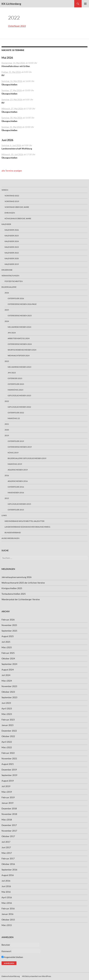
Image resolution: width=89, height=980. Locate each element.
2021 (7, 424)
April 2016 (7, 897)
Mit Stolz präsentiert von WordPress (37, 976)
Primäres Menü (85, 4)
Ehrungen (10, 213)
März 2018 (7, 820)
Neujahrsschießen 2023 (19, 367)
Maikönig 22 (14, 418)
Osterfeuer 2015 (16, 510)
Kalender (6, 224)
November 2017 (9, 831)
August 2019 (8, 781)
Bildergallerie (9, 287)
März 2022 (7, 747)
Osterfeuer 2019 (16, 441)
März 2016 (7, 903)
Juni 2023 (6, 703)
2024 (7, 321)
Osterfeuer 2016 (16, 487)
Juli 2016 (6, 881)
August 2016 (8, 875)
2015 (7, 498)
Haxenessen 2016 (16, 493)
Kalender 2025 (12, 236)
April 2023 (7, 708)
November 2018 (9, 814)
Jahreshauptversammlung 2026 (17, 577)
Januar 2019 (7, 803)
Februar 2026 (8, 620)
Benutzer (6, 945)
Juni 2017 (6, 847)
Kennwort (6, 951)
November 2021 (9, 758)
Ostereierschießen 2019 (20, 447)
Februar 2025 (8, 653)
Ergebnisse (7, 270)
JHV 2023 (12, 373)
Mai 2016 (6, 892)
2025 (7, 310)
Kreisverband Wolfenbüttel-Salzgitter (25, 521)
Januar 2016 (7, 914)
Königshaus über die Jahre (18, 218)
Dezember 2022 (9, 731)
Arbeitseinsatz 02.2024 (19, 338)
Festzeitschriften (14, 281)
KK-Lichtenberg (11, 4)
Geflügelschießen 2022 (19, 407)
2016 (7, 475)
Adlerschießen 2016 (18, 481)
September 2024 (9, 664)
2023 (7, 361)
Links (4, 515)
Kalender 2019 (12, 264)
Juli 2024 (6, 675)
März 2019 (7, 792)
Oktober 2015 (8, 920)
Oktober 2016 (8, 864)
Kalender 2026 (12, 230)
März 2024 (7, 681)
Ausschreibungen (10, 538)
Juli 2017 (6, 842)
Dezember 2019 (9, 770)
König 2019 (13, 453)
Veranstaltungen (10, 276)
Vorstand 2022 (12, 196)
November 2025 (9, 625)
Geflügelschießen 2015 (19, 504)
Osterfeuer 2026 (16, 298)
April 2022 (7, 742)
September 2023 (9, 697)
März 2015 (7, 925)
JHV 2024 (12, 333)
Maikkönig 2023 (15, 390)
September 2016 (9, 870)
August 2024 (8, 670)
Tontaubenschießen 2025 (14, 594)
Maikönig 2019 (15, 464)
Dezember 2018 (9, 808)
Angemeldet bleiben (12, 957)
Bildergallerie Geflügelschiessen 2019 (27, 458)
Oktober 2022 (8, 736)
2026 (7, 293)
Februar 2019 (8, 797)
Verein (5, 190)
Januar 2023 (7, 725)
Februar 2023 (8, 720)
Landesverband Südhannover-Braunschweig (27, 527)
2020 (7, 430)
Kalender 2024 (12, 241)
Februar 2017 (8, 858)
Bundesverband (13, 533)
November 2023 (9, 686)
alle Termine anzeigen (12, 171)
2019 (7, 435)
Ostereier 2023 (15, 378)
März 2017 (7, 853)
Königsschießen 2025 (12, 588)
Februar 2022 (8, 753)
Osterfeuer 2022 (17, 26)
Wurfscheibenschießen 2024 (22, 350)
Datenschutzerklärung (11, 976)
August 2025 (8, 636)
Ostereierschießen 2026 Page (22, 304)
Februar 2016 (8, 908)
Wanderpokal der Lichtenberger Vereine (21, 599)
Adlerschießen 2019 (18, 470)
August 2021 (8, 764)
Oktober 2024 (8, 658)
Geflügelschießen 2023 (19, 395)
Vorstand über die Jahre (17, 207)
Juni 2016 (6, 886)
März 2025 (7, 647)
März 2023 (7, 714)
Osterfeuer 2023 (16, 384)
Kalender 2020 (12, 258)
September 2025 (9, 631)
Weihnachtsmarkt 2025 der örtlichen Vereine (23, 583)
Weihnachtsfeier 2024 (19, 356)
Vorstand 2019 (12, 201)
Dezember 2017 (9, 825)
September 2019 (9, 775)
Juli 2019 (6, 786)
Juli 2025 (6, 642)
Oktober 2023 (8, 692)
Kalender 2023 (12, 247)
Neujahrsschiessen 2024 (19, 327)
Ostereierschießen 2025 (20, 316)
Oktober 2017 (8, 836)
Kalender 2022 (12, 253)
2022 (7, 401)
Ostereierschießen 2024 (20, 344)
